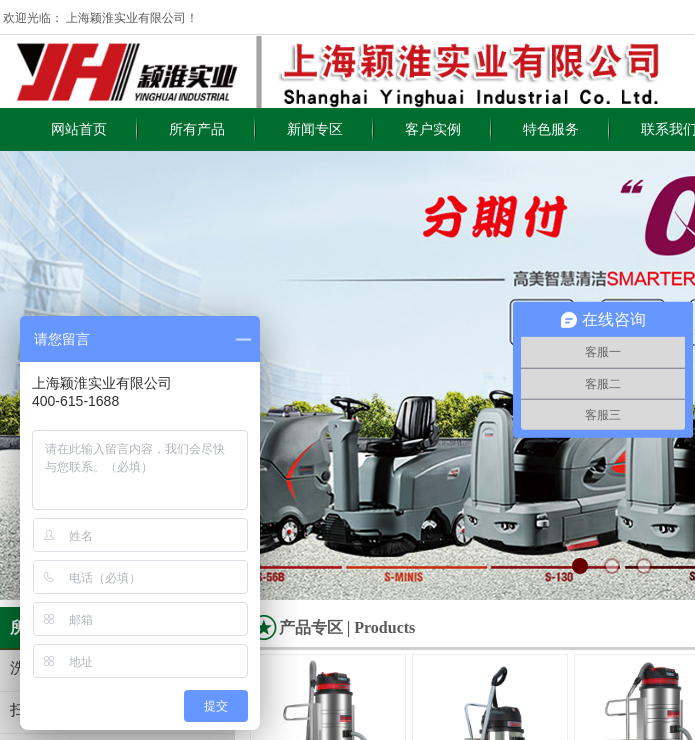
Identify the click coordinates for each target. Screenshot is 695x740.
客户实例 (433, 129)
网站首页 (79, 129)
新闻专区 (315, 129)
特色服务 (551, 129)
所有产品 (197, 129)
